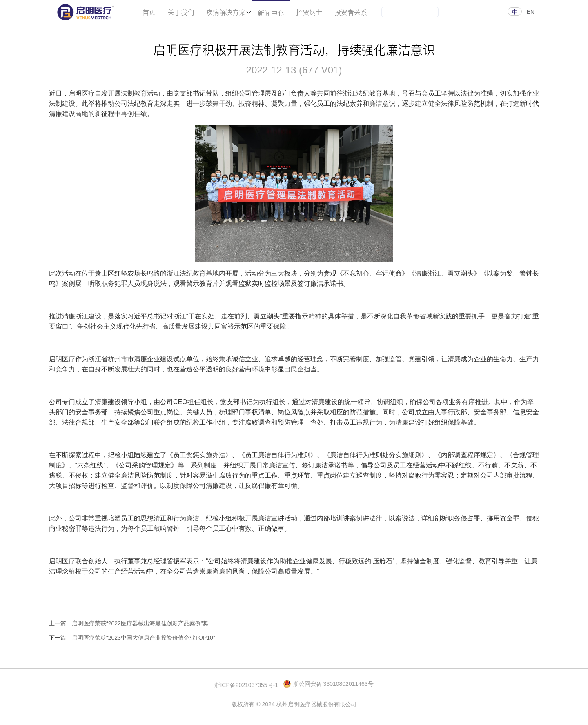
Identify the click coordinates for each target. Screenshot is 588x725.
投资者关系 (351, 12)
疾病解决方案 (226, 12)
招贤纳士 (309, 12)
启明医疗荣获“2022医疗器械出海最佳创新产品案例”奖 (140, 623)
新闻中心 (271, 13)
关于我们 (181, 12)
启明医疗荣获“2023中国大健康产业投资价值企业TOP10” (144, 638)
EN (531, 12)
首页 (149, 12)
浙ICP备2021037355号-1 (246, 685)
